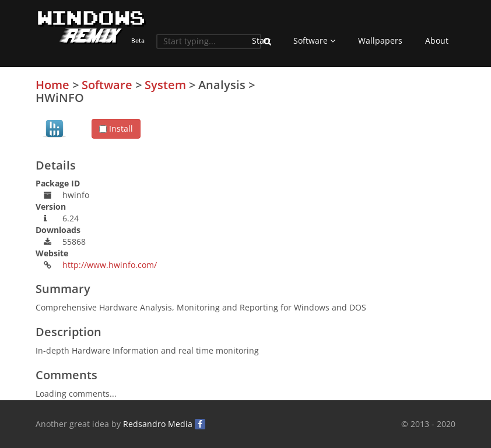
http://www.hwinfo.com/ (110, 265)
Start (261, 40)
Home (52, 85)
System (165, 85)
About (437, 40)
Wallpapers (380, 40)
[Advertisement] (368, 160)
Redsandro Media (158, 424)
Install (116, 128)
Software (314, 40)
